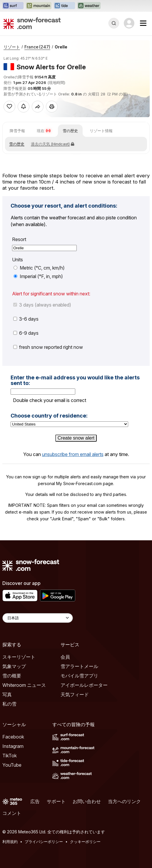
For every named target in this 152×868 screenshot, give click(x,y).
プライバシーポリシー (44, 842)
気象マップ (14, 666)
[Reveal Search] (114, 23)
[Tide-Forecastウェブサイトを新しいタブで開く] (64, 6)
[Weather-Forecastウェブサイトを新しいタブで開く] (89, 6)
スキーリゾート (19, 657)
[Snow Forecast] (32, 23)
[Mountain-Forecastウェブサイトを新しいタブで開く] (39, 6)
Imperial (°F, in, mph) (38, 276)
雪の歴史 (70, 131)
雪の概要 (12, 676)
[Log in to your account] (129, 23)
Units (17, 260)
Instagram (13, 746)
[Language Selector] (38, 618)
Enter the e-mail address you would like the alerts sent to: (75, 380)
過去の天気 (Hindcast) (52, 144)
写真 (7, 694)
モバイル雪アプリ (79, 676)
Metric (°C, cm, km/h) (39, 268)
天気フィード (75, 694)
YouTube (12, 765)
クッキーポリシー (85, 842)
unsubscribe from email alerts (73, 454)
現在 (44, 131)
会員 (65, 657)
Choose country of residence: (49, 416)
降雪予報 (17, 131)
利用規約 (10, 842)
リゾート (12, 47)
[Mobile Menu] (143, 23)
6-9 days (26, 333)
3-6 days (26, 319)
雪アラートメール (79, 666)
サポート (56, 801)
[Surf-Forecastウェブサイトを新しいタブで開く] (13, 6)
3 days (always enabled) (42, 305)
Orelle (61, 47)
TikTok (10, 756)
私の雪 (9, 704)
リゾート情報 (101, 131)
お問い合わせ (87, 801)
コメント (12, 813)
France (37, 47)
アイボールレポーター (84, 685)
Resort (19, 239)
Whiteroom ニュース (24, 685)
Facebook (13, 737)
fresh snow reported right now (48, 347)
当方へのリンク (124, 801)
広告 (35, 801)
